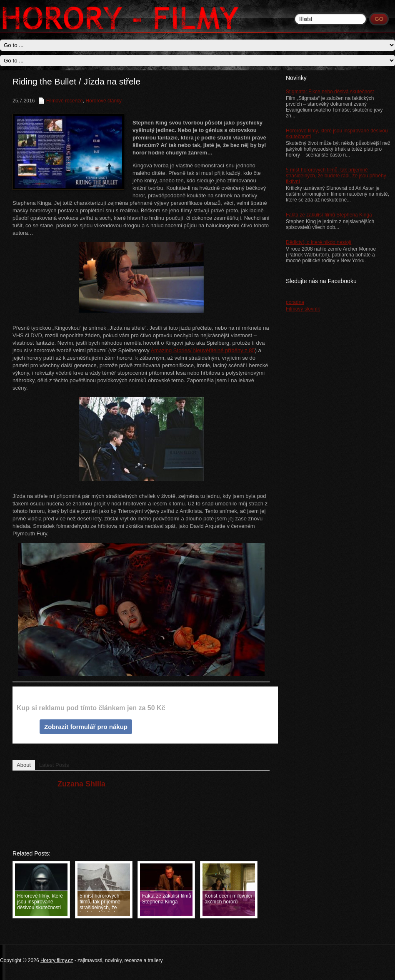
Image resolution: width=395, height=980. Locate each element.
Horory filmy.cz (57, 960)
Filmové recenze (65, 101)
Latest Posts (54, 765)
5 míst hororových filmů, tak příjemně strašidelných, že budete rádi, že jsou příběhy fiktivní (336, 176)
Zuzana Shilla (81, 784)
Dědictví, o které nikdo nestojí (319, 242)
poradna (295, 302)
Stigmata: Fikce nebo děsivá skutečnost (330, 92)
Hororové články (104, 101)
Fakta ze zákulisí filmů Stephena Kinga (329, 215)
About (24, 765)
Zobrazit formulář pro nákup (86, 727)
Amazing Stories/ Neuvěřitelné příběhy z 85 (203, 350)
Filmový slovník (303, 309)
